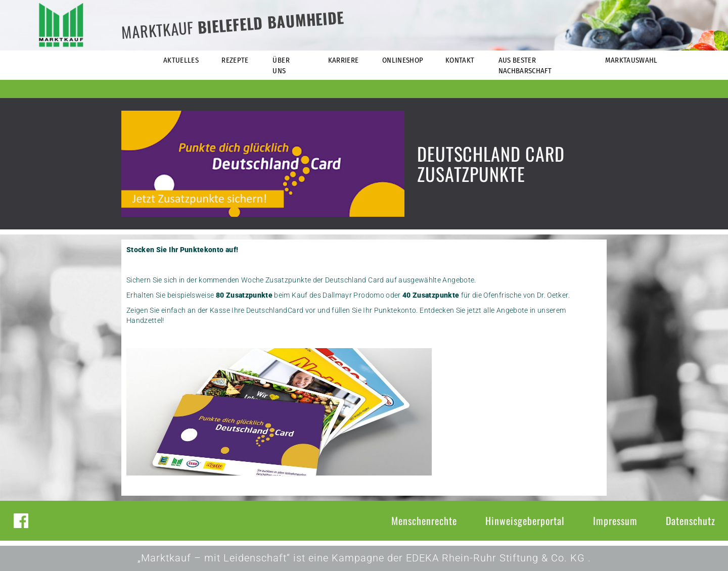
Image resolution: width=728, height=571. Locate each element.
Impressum (615, 520)
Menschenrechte (424, 520)
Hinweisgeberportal (525, 520)
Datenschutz (691, 520)
